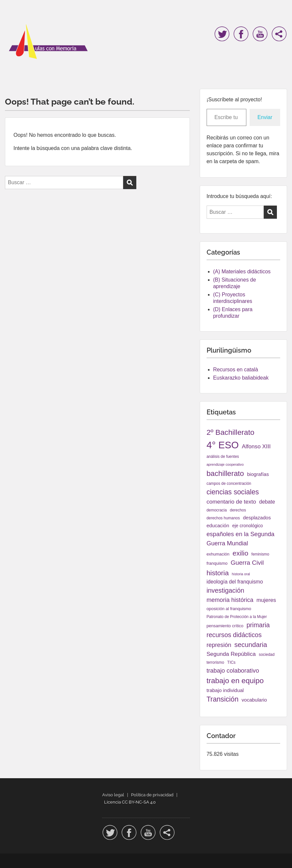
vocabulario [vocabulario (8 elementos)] (254, 700)
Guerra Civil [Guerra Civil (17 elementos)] (247, 563)
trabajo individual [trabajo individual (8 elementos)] (225, 690)
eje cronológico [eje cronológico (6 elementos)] (247, 526)
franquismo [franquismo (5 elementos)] (217, 563)
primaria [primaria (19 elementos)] (258, 625)
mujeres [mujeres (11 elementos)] (266, 600)
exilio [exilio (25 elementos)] (240, 553)
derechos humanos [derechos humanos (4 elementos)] (223, 518)
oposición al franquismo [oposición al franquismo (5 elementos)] (229, 609)
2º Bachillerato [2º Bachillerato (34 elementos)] (231, 432)
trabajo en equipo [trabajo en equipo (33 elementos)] (235, 681)
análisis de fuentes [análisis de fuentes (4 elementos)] (223, 457)
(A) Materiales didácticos (242, 272)
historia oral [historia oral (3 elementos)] (241, 574)
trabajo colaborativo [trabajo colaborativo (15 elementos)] (233, 670)
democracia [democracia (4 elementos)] (217, 510)
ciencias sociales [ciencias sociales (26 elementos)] (233, 492)
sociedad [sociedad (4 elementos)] (267, 655)
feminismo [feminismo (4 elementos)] (260, 554)
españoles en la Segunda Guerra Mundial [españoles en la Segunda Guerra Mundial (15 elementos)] (241, 539)
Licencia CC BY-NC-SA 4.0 (130, 802)
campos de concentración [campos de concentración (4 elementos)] (229, 484)
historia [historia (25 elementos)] (218, 573)
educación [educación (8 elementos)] (218, 525)
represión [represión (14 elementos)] (219, 645)
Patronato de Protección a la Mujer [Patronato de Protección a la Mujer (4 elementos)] (237, 617)
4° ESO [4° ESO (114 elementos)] (223, 445)
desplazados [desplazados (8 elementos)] (257, 518)
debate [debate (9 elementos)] (267, 502)
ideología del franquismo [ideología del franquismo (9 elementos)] (235, 582)
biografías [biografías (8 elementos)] (258, 474)
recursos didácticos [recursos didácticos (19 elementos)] (234, 635)
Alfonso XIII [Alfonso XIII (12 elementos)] (256, 446)
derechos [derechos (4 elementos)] (238, 510)
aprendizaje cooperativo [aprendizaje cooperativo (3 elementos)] (225, 464)
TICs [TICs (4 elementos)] (231, 662)
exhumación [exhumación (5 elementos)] (218, 554)
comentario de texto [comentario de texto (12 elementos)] (231, 502)
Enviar (265, 117)
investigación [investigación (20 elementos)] (225, 590)
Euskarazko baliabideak (241, 378)
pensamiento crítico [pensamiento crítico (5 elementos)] (225, 626)
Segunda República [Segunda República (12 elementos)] (231, 654)
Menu (12, 19)
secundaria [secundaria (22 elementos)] (251, 645)
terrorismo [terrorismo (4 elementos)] (215, 662)
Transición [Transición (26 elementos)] (223, 699)
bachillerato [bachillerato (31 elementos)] (225, 473)
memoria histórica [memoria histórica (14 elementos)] (230, 600)
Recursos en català (236, 370)
